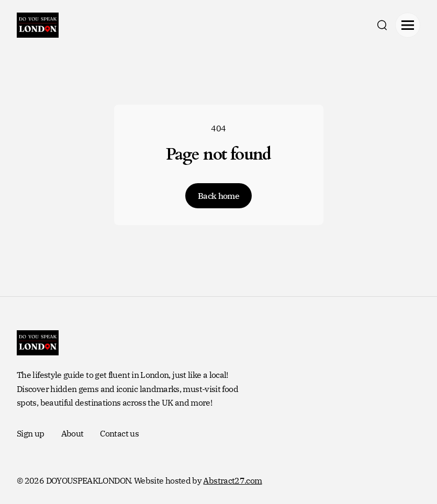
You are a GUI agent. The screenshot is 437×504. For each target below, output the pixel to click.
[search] (382, 25)
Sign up (31, 433)
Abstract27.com (232, 480)
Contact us (119, 433)
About (72, 433)
